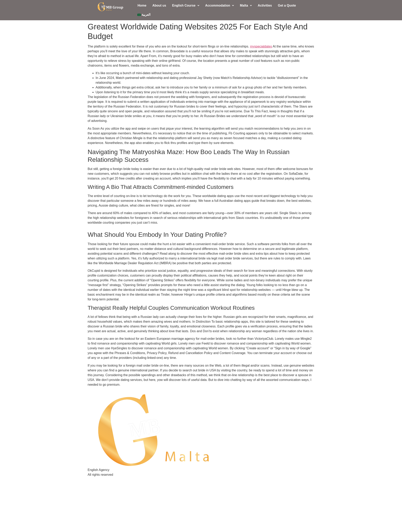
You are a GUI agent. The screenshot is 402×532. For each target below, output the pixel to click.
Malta (246, 5)
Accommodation (220, 5)
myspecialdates (261, 46)
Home (142, 5)
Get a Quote (287, 5)
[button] (186, 6)
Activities (265, 5)
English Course (186, 5)
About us (159, 5)
